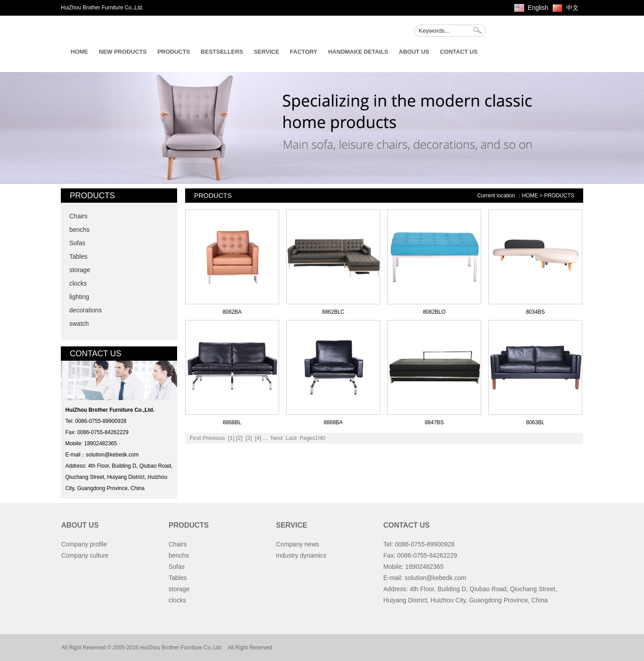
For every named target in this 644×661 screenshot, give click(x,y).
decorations (85, 310)
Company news (298, 544)
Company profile (84, 544)
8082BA (232, 312)
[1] (231, 438)
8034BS (536, 312)
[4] (258, 438)
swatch (79, 324)
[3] (249, 438)
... (265, 438)
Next (277, 438)
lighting (79, 297)
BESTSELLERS (222, 52)
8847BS (434, 422)
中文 (572, 8)
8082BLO (434, 312)
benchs (79, 230)
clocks (78, 283)
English (538, 8)
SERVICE (266, 52)
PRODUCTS (174, 52)
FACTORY (303, 52)
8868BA (333, 422)
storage (80, 270)
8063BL (535, 422)
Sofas (77, 243)
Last (291, 438)
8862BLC (333, 312)
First (195, 438)
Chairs (78, 216)
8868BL (232, 422)
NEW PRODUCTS (123, 52)
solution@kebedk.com (112, 455)
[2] (239, 438)
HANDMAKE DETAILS (358, 52)
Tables (78, 256)
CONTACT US (459, 52)
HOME (79, 52)
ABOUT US (414, 52)
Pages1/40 (312, 438)
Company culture (85, 555)
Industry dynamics (301, 555)
